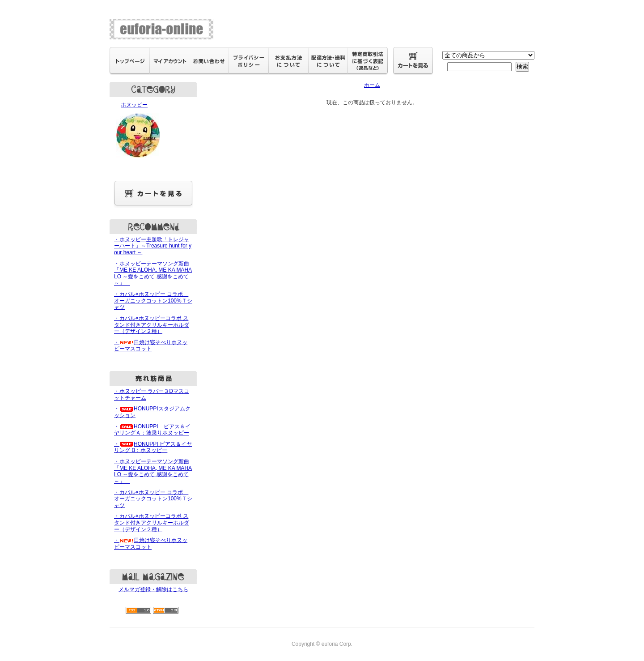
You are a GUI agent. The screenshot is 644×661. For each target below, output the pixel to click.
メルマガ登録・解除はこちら (153, 589)
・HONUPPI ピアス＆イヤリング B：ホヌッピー (153, 447)
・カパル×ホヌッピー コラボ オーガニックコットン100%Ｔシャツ (153, 301)
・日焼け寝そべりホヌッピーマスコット (151, 346)
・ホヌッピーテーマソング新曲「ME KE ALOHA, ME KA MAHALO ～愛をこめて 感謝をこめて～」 (153, 273)
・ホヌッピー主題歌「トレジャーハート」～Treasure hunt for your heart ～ (153, 246)
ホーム (372, 85)
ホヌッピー (153, 131)
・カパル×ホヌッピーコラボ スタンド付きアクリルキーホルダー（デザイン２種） (152, 325)
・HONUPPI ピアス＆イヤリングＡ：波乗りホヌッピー (152, 430)
